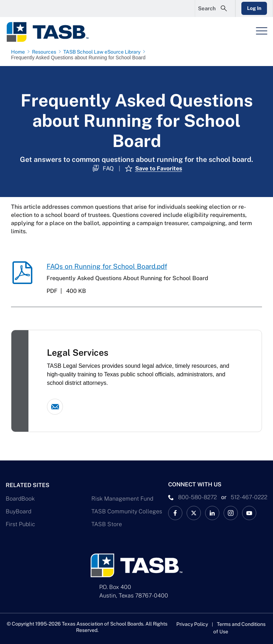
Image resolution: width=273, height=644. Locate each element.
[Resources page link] (45, 52)
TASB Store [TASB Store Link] (107, 524)
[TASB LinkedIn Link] (212, 513)
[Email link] (55, 407)
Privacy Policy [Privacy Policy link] (192, 624)
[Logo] (52, 32)
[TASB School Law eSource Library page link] (103, 52)
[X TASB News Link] (194, 513)
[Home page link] (19, 52)
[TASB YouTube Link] (249, 513)
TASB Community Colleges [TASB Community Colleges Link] (127, 511)
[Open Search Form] (215, 9)
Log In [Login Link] (254, 8)
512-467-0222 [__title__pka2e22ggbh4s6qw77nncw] (249, 497)
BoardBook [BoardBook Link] (20, 499)
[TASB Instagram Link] (231, 513)
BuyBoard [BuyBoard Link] (18, 511)
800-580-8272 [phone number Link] (197, 497)
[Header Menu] (262, 31)
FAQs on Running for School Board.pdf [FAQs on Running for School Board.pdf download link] (107, 266)
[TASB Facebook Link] (175, 513)
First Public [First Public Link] (20, 524)
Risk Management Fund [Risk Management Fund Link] (122, 499)
